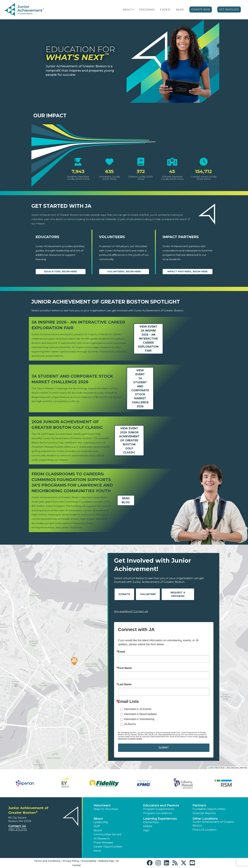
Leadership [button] (101, 822)
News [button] (97, 851)
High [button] (146, 830)
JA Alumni (130, 724)
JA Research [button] (102, 839)
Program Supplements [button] (159, 809)
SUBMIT (164, 748)
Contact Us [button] (17, 826)
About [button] (98, 819)
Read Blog (126, 500)
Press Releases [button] (103, 843)
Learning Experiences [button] (160, 819)
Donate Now (201, 10)
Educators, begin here (61, 271)
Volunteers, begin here (124, 271)
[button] (133, 10)
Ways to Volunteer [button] (106, 809)
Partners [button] (199, 805)
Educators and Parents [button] (161, 805)
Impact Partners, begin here (187, 271)
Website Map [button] (106, 861)
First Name (125, 668)
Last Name (125, 684)
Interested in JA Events (138, 709)
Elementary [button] (151, 822)
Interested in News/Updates (141, 714)
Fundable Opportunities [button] (209, 809)
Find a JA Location (204, 830)
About (127, 10)
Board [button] (98, 830)
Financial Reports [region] (204, 813)
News (180, 10)
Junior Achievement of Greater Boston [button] (213, 824)
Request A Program (178, 594)
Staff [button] (97, 826)
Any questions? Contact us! (131, 611)
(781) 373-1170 (18, 830)
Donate (124, 594)
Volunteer (148, 594)
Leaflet (211, 768)
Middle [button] (148, 826)
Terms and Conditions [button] (47, 861)
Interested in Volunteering (139, 719)
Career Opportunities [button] (108, 847)
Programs (147, 10)
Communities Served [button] (107, 834)
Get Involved (229, 10)
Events (165, 10)
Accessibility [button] (89, 861)
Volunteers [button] (102, 805)
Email (122, 652)
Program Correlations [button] (157, 813)
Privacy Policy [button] (71, 861)
